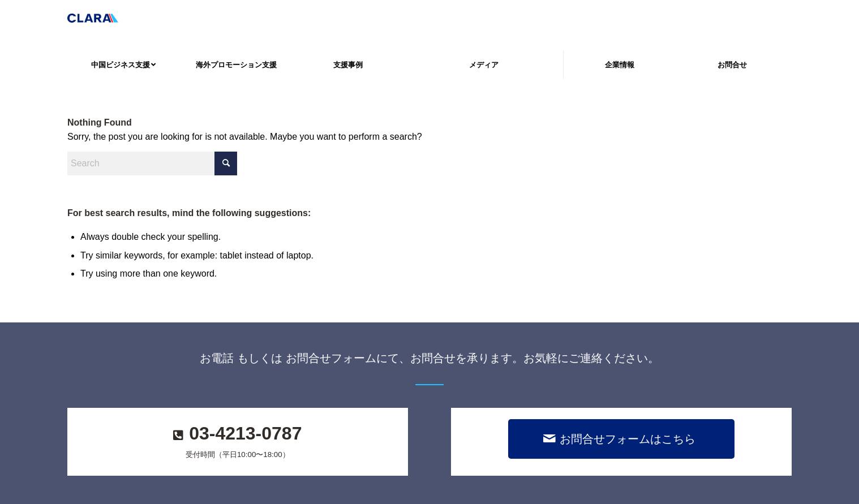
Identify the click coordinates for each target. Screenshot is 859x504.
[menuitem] (123, 65)
